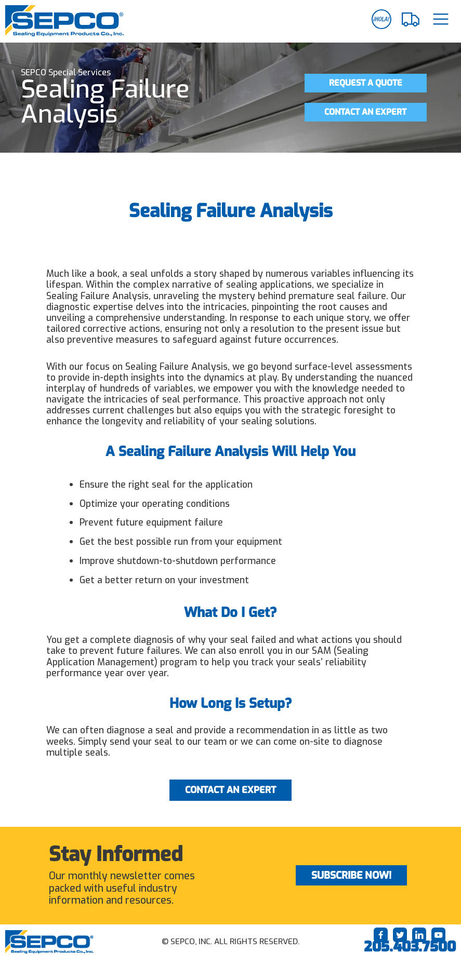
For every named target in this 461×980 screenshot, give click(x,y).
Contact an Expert (365, 112)
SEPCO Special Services (66, 72)
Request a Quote (366, 83)
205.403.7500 (410, 947)
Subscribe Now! (351, 875)
